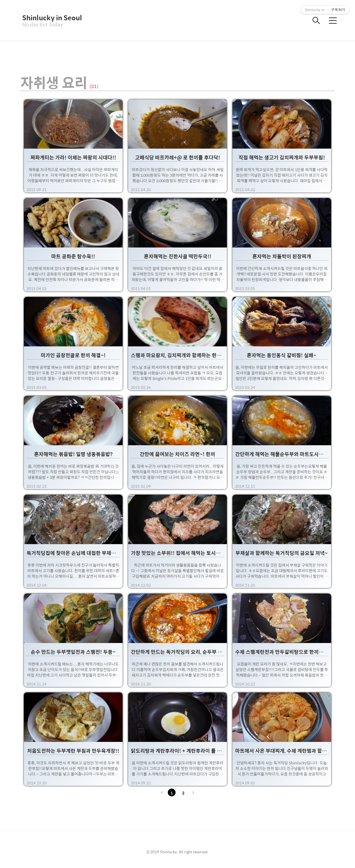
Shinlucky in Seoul (50, 17)
